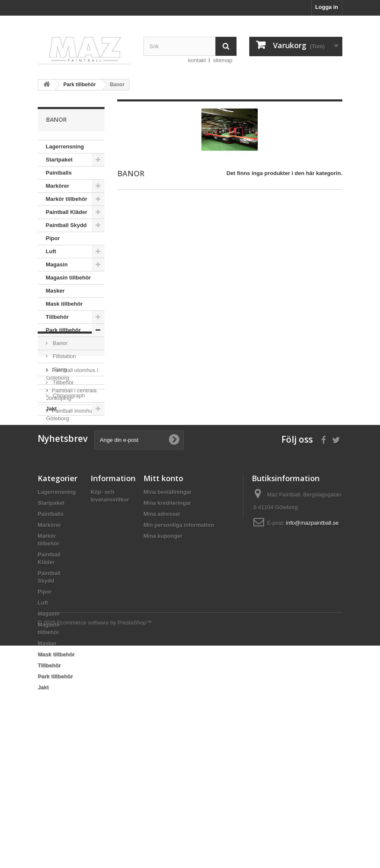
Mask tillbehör (64, 304)
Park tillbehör (63, 330)
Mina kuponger (163, 663)
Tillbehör (57, 317)
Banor (59, 343)
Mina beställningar (168, 619)
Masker (55, 291)
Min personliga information (179, 652)
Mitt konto (163, 605)
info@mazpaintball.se (312, 650)
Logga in (327, 7)
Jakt (51, 409)
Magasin (57, 264)
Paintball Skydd (66, 225)
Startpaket (59, 160)
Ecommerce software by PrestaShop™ (105, 845)
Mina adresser (162, 641)
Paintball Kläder (66, 212)
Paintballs (59, 173)
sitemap (223, 60)
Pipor (53, 238)
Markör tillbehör (66, 199)
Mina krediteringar (167, 630)
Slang (59, 369)
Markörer (58, 186)
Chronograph (68, 396)
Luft (51, 251)
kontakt (197, 60)
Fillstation (64, 356)
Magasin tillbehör (68, 278)
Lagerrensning (65, 146)
